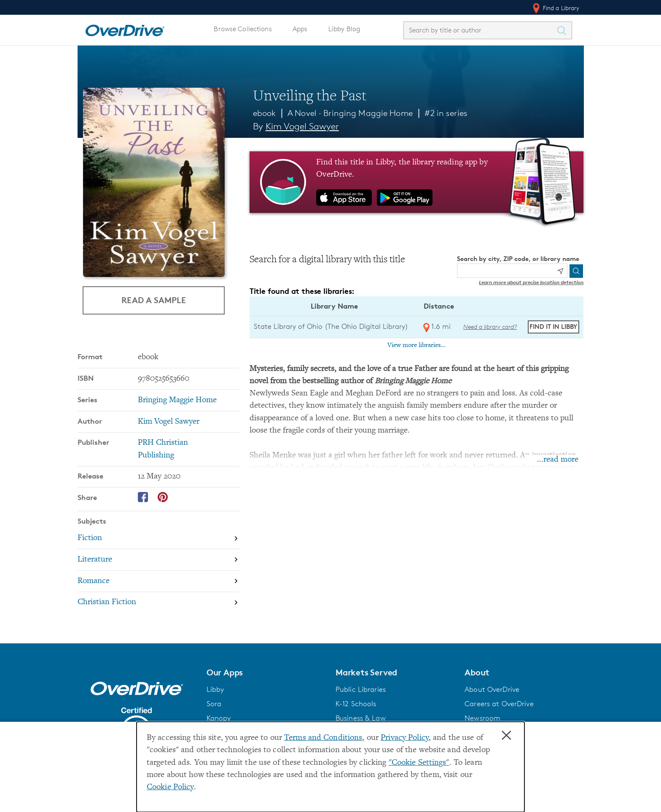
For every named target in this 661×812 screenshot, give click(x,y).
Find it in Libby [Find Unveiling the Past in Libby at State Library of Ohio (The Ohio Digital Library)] (553, 327)
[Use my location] (560, 271)
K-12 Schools (356, 704)
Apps (300, 29)
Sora (214, 704)
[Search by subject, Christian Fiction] (159, 603)
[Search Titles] (564, 30)
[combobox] (480, 30)
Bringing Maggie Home (368, 113)
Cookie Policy (170, 787)
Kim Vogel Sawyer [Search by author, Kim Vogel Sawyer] (302, 126)
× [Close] (506, 736)
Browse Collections (243, 29)
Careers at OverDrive (499, 704)
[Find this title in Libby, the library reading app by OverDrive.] (417, 182)
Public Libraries (361, 689)
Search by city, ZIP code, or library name (518, 259)
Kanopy (219, 718)
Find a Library (555, 8)
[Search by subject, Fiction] (159, 538)
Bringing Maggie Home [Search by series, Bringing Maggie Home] (177, 400)
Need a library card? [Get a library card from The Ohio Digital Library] (490, 327)
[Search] (576, 271)
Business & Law (361, 718)
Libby (215, 689)
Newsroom (482, 718)
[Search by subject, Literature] (159, 560)
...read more (558, 460)
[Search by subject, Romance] (159, 581)
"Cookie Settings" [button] (419, 763)
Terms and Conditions (323, 738)
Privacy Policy (405, 738)
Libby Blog (344, 29)
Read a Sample (154, 300)
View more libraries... (416, 345)
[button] (266, 672)
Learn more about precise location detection (531, 282)
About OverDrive (492, 689)
